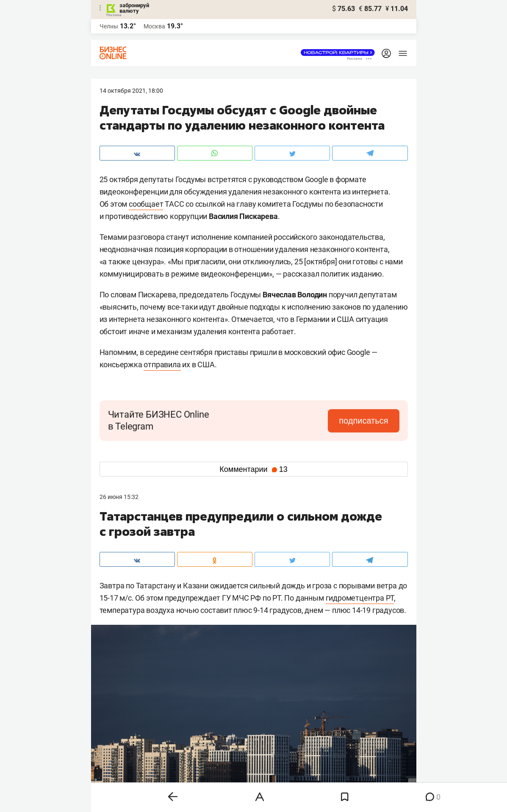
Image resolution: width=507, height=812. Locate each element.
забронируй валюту (134, 8)
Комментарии (253, 469)
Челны (109, 26)
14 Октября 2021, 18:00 (131, 91)
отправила (162, 364)
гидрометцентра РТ (360, 598)
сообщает (146, 204)
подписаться (363, 421)
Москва (154, 26)
